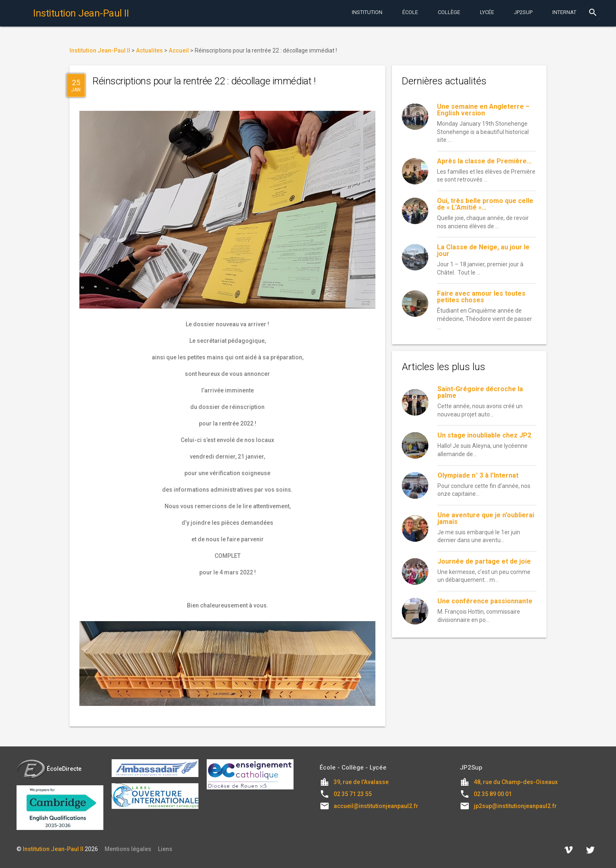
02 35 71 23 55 (353, 794)
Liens (165, 849)
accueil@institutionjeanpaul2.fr (376, 806)
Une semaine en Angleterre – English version (483, 110)
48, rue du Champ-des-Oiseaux (516, 782)
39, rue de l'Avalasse (361, 782)
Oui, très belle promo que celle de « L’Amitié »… (485, 204)
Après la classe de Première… (484, 161)
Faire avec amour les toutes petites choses (481, 297)
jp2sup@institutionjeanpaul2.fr (515, 806)
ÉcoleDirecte (49, 769)
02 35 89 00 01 (493, 794)
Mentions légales (128, 849)
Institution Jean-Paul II (53, 849)
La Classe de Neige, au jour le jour (483, 250)
